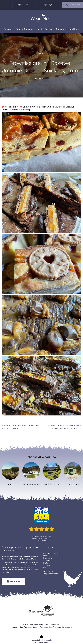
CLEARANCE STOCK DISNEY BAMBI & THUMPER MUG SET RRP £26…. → (65, 427)
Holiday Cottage (45, 29)
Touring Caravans (25, 29)
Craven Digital (43, 642)
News (41, 53)
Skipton (4, 570)
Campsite (8, 29)
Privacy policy (67, 627)
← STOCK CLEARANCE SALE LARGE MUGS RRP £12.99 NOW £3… (20, 427)
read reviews (42, 540)
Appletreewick (23, 570)
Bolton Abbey (34, 570)
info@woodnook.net (51, 574)
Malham (8, 572)
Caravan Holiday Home (68, 29)
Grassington (13, 570)
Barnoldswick (47, 640)
